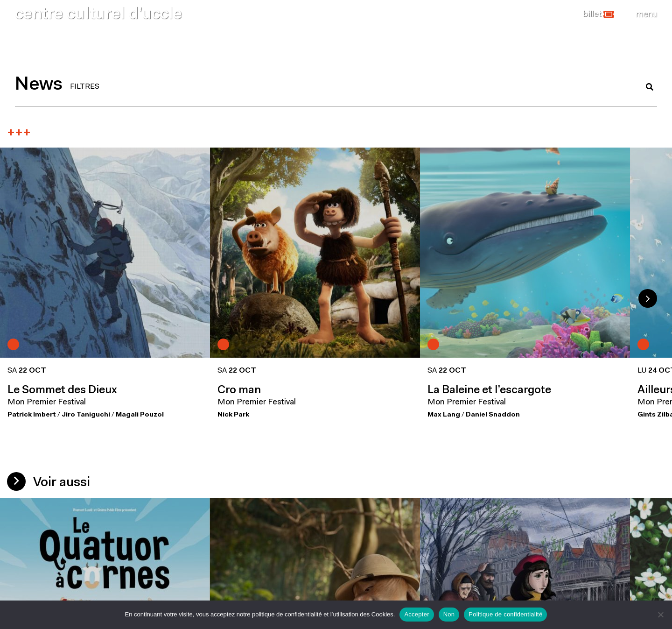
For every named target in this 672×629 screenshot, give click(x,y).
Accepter (416, 614)
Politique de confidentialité (505, 614)
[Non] (660, 615)
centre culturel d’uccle (98, 15)
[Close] (646, 14)
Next (648, 298)
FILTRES (85, 87)
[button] (598, 14)
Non (449, 614)
